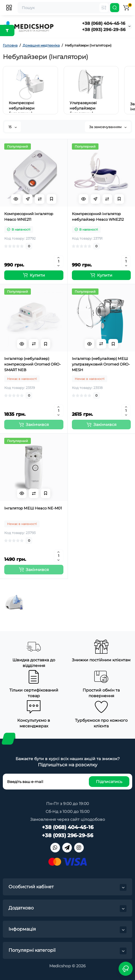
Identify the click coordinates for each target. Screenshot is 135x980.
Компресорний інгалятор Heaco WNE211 (29, 216)
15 (13, 127)
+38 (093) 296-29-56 (104, 29)
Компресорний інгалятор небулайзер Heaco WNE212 (98, 216)
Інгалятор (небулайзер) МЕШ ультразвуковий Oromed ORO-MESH (101, 364)
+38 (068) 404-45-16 (104, 23)
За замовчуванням (108, 127)
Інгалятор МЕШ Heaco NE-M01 (33, 508)
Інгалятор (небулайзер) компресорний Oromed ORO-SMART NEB (33, 364)
